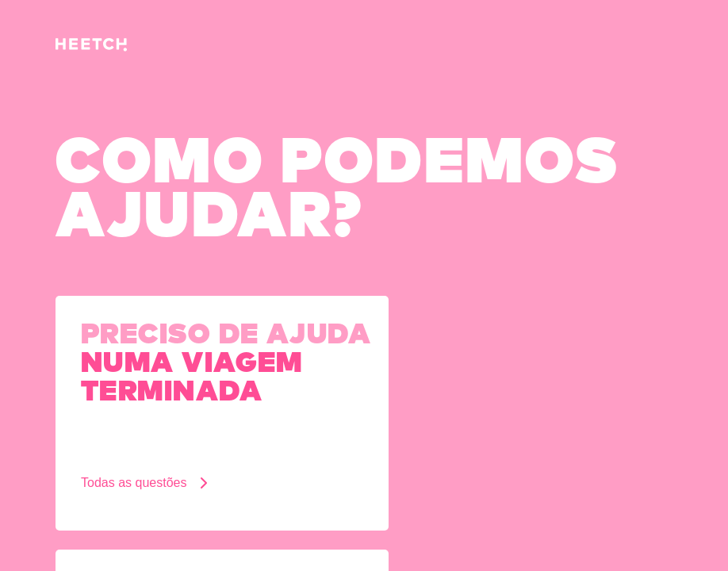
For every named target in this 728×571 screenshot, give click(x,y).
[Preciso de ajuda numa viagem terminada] (222, 413)
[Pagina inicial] (91, 47)
